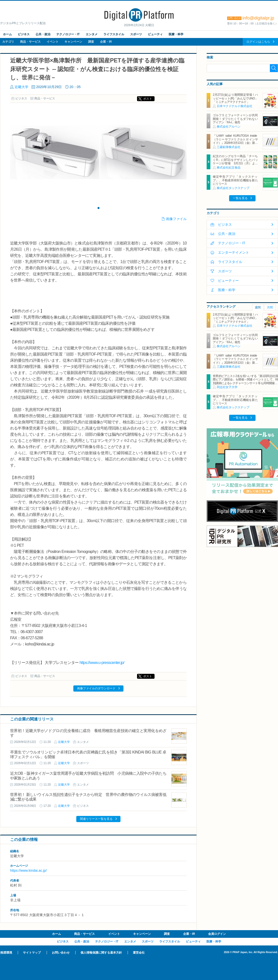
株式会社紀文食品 (229, 168)
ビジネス (24, 34)
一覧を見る (240, 198)
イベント (53, 42)
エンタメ (92, 34)
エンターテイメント (234, 252)
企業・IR (106, 42)
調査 (91, 42)
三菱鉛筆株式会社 (229, 147)
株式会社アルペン (229, 127)
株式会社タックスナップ (233, 188)
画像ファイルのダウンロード (96, 688)
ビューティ (155, 34)
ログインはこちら (258, 42)
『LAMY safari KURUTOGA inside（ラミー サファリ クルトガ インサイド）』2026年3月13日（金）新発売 (235, 141)
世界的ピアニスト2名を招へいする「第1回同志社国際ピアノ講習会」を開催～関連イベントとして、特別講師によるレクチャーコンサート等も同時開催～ (245, 380)
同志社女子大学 (227, 387)
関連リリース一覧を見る (96, 819)
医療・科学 (176, 34)
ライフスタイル (114, 34)
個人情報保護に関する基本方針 (101, 953)
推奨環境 (6, 953)
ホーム (7, 34)
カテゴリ (8, 42)
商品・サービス (30, 42)
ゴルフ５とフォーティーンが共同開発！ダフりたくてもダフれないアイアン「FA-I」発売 (235, 119)
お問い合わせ (61, 953)
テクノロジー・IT (68, 34)
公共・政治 (43, 34)
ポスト (148, 99)
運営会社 (139, 953)
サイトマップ (32, 953)
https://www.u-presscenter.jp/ (102, 663)
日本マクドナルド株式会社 (235, 106)
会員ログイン (217, 934)
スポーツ (136, 34)
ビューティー (228, 281)
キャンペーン (73, 42)
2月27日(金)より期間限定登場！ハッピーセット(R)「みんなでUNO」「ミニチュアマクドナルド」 (235, 98)
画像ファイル (176, 219)
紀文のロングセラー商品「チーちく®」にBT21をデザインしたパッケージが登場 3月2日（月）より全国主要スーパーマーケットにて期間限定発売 (235, 163)
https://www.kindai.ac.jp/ (28, 870)
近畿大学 (21, 87)
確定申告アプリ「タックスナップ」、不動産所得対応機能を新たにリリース (235, 180)
